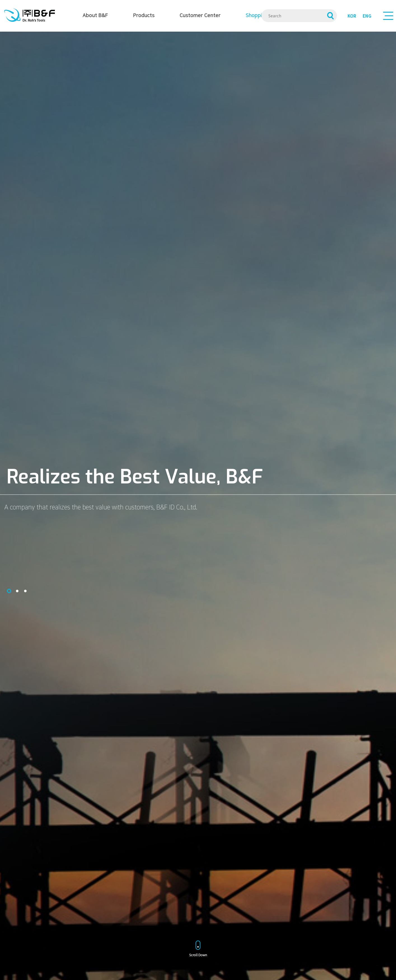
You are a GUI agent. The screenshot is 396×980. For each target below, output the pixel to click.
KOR (352, 16)
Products (144, 16)
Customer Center (200, 16)
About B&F (95, 16)
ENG (367, 16)
